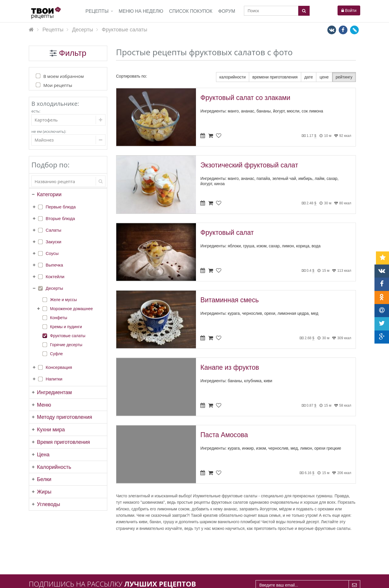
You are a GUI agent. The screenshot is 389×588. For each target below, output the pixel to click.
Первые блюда (61, 207)
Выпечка (54, 265)
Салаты (53, 230)
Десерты (54, 288)
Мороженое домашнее (71, 309)
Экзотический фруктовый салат (249, 165)
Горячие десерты (66, 345)
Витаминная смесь (230, 300)
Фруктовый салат (227, 233)
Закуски (53, 242)
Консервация (59, 367)
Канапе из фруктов (230, 367)
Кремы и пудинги (66, 327)
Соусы (52, 253)
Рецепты (97, 11)
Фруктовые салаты (68, 336)
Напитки (54, 379)
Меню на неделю (141, 11)
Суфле (56, 354)
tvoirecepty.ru (348, 580)
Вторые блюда (60, 218)
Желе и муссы (63, 300)
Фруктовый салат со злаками (245, 98)
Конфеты (59, 318)
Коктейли (55, 277)
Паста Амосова (224, 435)
